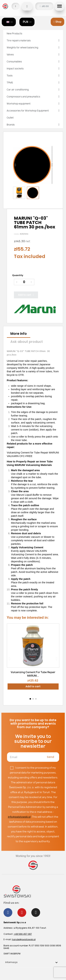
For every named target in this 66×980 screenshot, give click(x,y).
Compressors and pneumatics (33, 97)
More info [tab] (19, 334)
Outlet (10, 118)
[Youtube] (22, 913)
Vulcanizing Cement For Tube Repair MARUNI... (33, 674)
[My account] (16, 6)
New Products (14, 33)
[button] (27, 6)
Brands (33, 125)
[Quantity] (24, 282)
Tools (33, 76)
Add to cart (33, 686)
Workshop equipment (33, 104)
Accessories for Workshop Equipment (33, 111)
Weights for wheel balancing (33, 48)
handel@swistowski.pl (24, 939)
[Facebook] (8, 913)
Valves (33, 55)
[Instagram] (36, 913)
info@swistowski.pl (19, 817)
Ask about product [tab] (27, 342)
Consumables (33, 62)
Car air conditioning (33, 90)
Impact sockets (33, 69)
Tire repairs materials (33, 40)
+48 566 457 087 (23, 934)
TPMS (33, 83)
